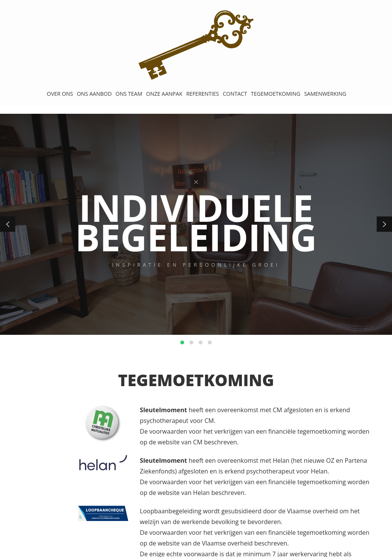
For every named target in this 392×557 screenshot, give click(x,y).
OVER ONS (60, 94)
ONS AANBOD (94, 94)
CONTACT (235, 94)
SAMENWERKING (325, 94)
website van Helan (184, 493)
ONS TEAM (129, 94)
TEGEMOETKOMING (275, 94)
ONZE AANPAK (164, 94)
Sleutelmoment (163, 410)
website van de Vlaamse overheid (205, 543)
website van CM (180, 442)
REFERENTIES (202, 94)
